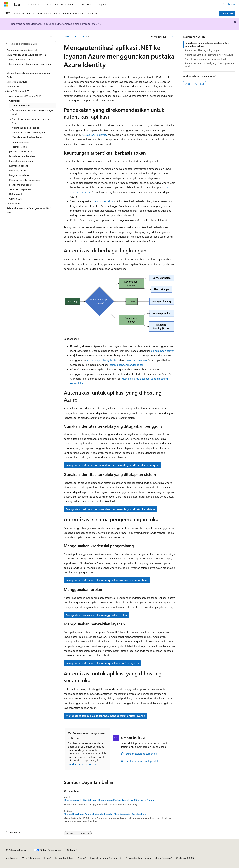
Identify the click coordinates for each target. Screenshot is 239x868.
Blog (46, 858)
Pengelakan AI (11, 858)
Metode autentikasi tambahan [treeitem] (27, 137)
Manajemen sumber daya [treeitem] (22, 156)
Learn (67, 36)
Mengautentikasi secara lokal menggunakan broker (97, 615)
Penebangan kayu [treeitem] (18, 170)
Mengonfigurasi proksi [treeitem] (21, 185)
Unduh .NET (227, 13)
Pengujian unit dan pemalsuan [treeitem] (25, 180)
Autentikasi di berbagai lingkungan (202, 50)
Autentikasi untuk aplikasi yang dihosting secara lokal (209, 65)
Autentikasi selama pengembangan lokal (205, 59)
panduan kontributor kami (83, 764)
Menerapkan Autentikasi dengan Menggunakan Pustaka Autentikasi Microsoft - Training (109, 800)
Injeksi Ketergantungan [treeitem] (21, 161)
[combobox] (30, 44)
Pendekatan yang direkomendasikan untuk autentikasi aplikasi (207, 44)
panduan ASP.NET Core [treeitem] (21, 151)
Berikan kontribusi (64, 858)
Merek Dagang (162, 858)
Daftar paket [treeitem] (16, 194)
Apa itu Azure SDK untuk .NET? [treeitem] (25, 96)
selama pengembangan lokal (126, 365)
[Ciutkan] (52, 37)
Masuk (232, 4)
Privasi (81, 858)
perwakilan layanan (136, 360)
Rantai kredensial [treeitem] (20, 142)
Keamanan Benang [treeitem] (19, 166)
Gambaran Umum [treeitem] (21, 105)
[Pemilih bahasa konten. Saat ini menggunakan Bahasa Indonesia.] (16, 850)
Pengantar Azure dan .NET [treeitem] (22, 59)
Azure (84, 36)
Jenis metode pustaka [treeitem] (20, 189)
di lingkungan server (162, 351)
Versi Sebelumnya (31, 858)
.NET (75, 36)
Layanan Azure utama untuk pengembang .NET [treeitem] (31, 66)
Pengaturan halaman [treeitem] (20, 175)
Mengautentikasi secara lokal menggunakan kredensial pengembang (107, 580)
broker (114, 360)
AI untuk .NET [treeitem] (14, 86)
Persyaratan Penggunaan (138, 858)
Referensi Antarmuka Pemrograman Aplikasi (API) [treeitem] (29, 210)
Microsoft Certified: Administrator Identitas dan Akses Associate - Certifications (105, 814)
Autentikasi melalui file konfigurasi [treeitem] (29, 132)
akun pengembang (98, 360)
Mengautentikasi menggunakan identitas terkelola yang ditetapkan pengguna (113, 465)
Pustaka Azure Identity (94, 135)
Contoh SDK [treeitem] (16, 199)
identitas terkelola (103, 201)
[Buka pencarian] (224, 4)
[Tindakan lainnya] (172, 37)
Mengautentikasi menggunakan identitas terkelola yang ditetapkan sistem (110, 509)
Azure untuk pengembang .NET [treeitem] (22, 50)
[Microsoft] (6, 4)
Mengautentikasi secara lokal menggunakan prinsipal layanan (102, 663)
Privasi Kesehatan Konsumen (105, 858)
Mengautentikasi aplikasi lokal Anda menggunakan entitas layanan (105, 716)
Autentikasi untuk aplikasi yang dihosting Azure (209, 55)
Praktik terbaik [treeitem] (19, 147)
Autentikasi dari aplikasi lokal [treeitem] (26, 128)
